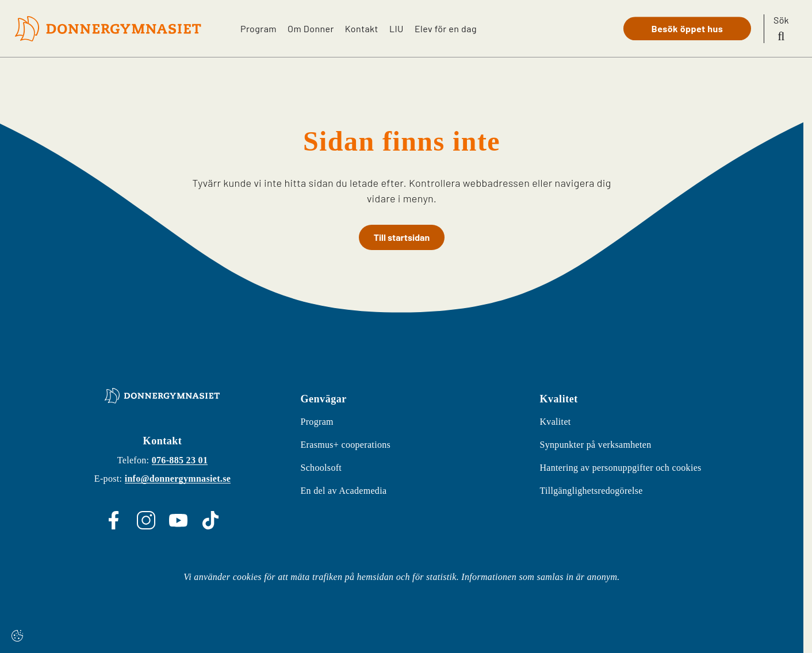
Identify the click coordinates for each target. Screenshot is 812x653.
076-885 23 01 (180, 460)
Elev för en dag (446, 28)
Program (256, 28)
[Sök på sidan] (781, 29)
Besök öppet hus (687, 28)
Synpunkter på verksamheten (595, 445)
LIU (396, 28)
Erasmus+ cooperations (345, 445)
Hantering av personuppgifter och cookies (620, 468)
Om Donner (310, 28)
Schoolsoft (321, 468)
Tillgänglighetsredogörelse (591, 491)
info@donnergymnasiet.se (178, 479)
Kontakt (361, 28)
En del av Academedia (343, 491)
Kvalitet (555, 422)
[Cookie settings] (17, 636)
